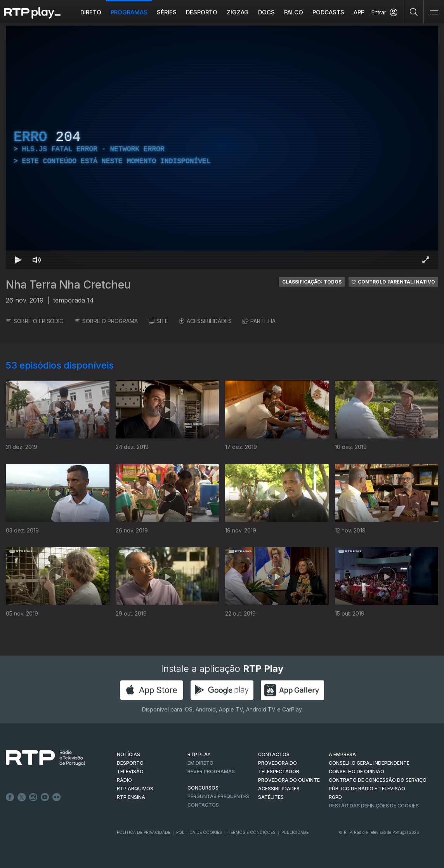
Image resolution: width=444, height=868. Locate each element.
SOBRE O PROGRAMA (106, 321)
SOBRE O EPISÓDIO (35, 321)
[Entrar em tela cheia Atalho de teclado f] (426, 260)
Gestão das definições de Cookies (374, 806)
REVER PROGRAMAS (211, 771)
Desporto (202, 12)
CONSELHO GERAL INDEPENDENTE (369, 763)
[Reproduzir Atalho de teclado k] (18, 260)
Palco (294, 12)
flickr (57, 797)
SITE (158, 321)
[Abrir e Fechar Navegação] (434, 13)
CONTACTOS (274, 754)
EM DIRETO (200, 763)
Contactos (203, 805)
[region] (222, 147)
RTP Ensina (131, 797)
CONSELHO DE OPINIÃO (356, 771)
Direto (91, 12)
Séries (167, 12)
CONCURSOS (203, 788)
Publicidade (295, 832)
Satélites (271, 797)
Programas (129, 12)
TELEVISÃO (130, 771)
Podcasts (328, 12)
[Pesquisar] (414, 12)
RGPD (335, 797)
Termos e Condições (252, 832)
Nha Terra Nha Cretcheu (68, 285)
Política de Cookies (199, 832)
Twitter (22, 797)
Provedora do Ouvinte (289, 780)
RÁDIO (124, 780)
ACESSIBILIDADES (205, 321)
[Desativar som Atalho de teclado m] (37, 260)
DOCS (266, 12)
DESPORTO (130, 763)
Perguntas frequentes (218, 796)
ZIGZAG (238, 12)
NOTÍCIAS (128, 754)
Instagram (33, 797)
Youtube (45, 797)
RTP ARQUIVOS (135, 789)
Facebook (10, 797)
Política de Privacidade (144, 832)
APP (359, 12)
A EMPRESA (342, 754)
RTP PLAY (199, 754)
